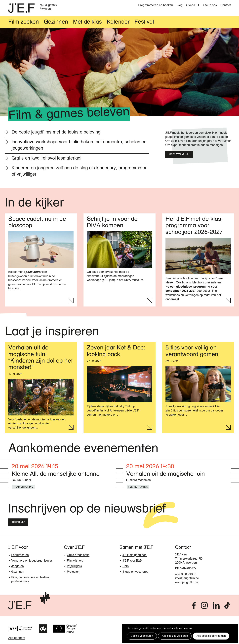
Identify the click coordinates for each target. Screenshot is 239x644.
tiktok (228, 606)
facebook (194, 606)
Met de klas (87, 23)
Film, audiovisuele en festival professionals (30, 580)
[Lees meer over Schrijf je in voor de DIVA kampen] (119, 260)
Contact (226, 5)
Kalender (118, 23)
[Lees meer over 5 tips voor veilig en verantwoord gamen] (198, 388)
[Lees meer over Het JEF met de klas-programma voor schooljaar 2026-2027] (198, 260)
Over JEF (193, 5)
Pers (126, 567)
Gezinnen (56, 23)
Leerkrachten (20, 556)
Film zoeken (24, 23)
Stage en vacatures (135, 572)
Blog (180, 5)
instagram (204, 606)
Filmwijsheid (75, 561)
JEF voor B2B (132, 561)
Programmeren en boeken (156, 5)
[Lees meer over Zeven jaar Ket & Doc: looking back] (119, 388)
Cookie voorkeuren (141, 636)
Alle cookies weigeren (174, 636)
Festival (144, 23)
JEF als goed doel (135, 556)
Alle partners (17, 639)
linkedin (216, 606)
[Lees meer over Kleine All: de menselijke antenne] (62, 476)
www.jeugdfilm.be (187, 583)
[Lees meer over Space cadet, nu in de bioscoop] (41, 260)
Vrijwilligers (74, 567)
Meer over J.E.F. (179, 155)
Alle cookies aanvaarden (210, 636)
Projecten (73, 572)
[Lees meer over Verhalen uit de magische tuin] (177, 476)
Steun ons (210, 5)
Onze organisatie (78, 556)
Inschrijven (18, 523)
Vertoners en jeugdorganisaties (32, 561)
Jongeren (18, 567)
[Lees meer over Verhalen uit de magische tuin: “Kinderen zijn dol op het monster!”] (41, 388)
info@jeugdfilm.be (187, 579)
